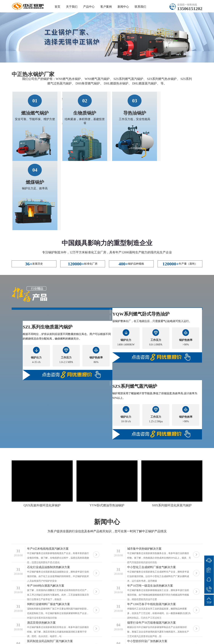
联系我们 (140, 7)
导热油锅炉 (127, 113)
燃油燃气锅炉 (35, 113)
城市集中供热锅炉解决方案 (144, 479)
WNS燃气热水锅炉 (68, 79)
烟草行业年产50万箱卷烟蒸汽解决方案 (152, 553)
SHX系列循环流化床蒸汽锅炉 (172, 436)
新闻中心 (123, 7)
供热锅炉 (53, 639)
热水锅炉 (79, 634)
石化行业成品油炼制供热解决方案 (49, 498)
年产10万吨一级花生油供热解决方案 (150, 516)
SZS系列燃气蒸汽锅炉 (128, 79)
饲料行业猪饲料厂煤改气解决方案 (49, 535)
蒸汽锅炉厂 (104, 639)
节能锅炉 (136, 639)
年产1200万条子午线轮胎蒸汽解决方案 (152, 535)
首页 (57, 7)
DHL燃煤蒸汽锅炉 (144, 83)
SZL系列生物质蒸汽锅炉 (48, 257)
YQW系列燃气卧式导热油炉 (141, 244)
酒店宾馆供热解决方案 (41, 553)
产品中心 (89, 7)
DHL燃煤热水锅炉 (116, 83)
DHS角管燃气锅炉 (88, 83)
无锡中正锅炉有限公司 (56, 634)
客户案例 (106, 7)
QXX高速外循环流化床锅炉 (42, 436)
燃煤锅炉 (173, 113)
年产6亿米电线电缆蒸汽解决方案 (48, 479)
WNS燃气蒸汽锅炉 (97, 79)
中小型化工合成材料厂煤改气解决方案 (152, 498)
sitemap (178, 634)
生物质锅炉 (81, 113)
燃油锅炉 (151, 639)
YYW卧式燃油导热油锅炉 (107, 436)
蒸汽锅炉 (38, 639)
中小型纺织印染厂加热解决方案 (147, 572)
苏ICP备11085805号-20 (154, 634)
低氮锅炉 (69, 639)
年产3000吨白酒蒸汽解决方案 (46, 516)
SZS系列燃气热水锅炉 (162, 79)
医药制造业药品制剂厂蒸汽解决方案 (50, 572)
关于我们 (72, 7)
